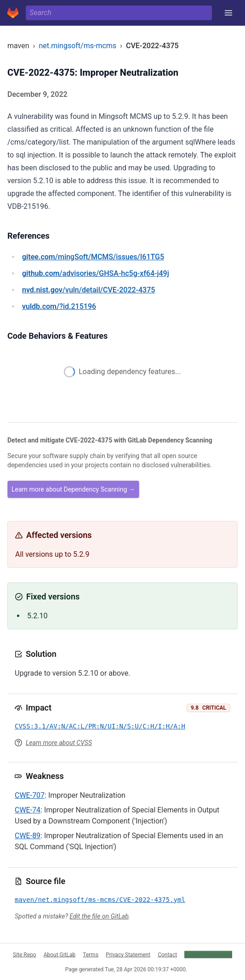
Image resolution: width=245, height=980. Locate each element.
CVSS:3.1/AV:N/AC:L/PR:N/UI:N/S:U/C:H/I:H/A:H (100, 726)
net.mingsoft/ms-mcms (77, 46)
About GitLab (60, 954)
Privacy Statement (128, 954)
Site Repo (25, 954)
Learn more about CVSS (59, 743)
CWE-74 (28, 810)
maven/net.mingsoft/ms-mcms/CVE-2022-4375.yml (100, 900)
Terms (91, 954)
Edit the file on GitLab (99, 916)
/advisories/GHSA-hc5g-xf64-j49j (96, 273)
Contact (167, 954)
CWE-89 (28, 836)
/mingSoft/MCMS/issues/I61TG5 (93, 257)
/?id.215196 (59, 306)
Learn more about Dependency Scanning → (73, 489)
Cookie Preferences (208, 954)
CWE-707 (30, 795)
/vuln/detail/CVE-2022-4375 (88, 290)
